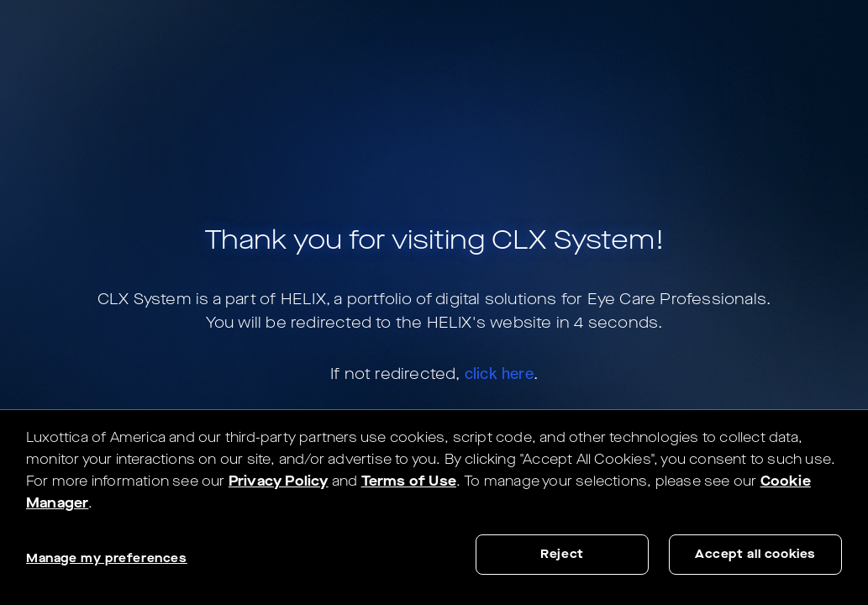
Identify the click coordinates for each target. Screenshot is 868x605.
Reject (562, 554)
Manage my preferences (107, 558)
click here (499, 373)
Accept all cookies (755, 554)
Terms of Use (409, 481)
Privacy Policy (279, 481)
